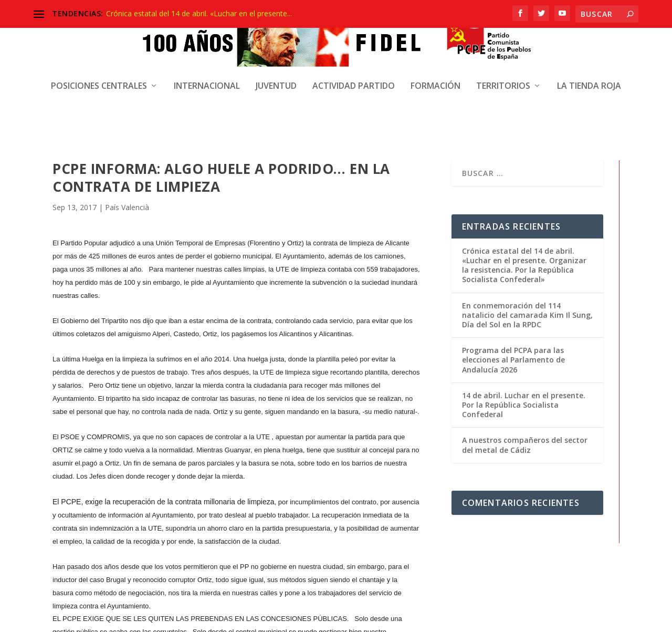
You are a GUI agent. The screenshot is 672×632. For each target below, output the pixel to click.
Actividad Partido (354, 55)
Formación (435, 55)
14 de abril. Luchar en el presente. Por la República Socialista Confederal (524, 312)
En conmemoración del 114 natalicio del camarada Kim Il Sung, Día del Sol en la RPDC (527, 222)
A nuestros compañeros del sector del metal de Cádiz (525, 353)
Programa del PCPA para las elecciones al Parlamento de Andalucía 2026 (513, 268)
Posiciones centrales (99, 55)
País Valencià (127, 115)
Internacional (207, 55)
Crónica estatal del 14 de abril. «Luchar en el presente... (199, 13)
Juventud (276, 55)
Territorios (503, 55)
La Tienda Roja (589, 55)
